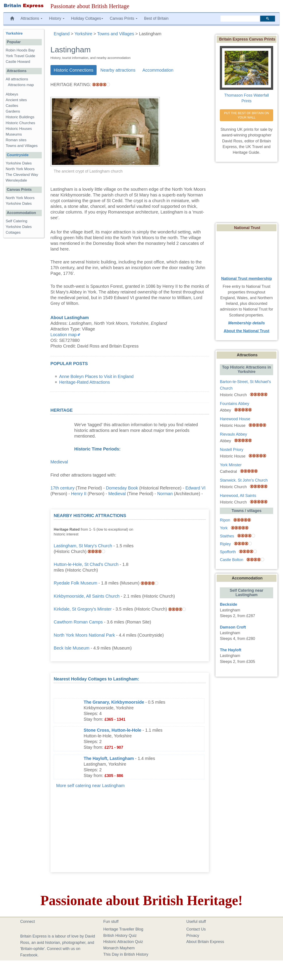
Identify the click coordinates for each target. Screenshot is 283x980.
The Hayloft (231, 650)
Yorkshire (14, 33)
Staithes (227, 536)
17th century (63, 488)
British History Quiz (120, 936)
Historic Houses (19, 129)
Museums (14, 134)
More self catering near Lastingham (90, 786)
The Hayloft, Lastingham (109, 758)
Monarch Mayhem (119, 948)
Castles (12, 106)
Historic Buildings (20, 117)
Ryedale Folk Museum (76, 583)
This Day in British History (126, 954)
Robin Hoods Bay (20, 50)
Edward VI (195, 488)
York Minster (231, 465)
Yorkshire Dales (19, 163)
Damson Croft (233, 627)
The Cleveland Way (22, 175)
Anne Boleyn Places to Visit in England (96, 376)
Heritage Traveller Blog (123, 929)
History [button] (57, 18)
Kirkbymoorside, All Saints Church (87, 596)
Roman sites (16, 140)
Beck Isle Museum (72, 648)
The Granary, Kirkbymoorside (114, 702)
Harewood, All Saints (238, 496)
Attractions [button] (31, 18)
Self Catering (16, 221)
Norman (165, 494)
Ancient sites (16, 100)
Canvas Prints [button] (124, 18)
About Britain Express (205, 942)
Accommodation (158, 70)
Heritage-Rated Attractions (85, 382)
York (224, 528)
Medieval (59, 462)
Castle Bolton (232, 560)
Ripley (225, 544)
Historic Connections (74, 70)
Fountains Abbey (234, 404)
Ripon (225, 520)
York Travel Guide (20, 56)
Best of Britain (156, 18)
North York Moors (20, 169)
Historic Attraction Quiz (123, 942)
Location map (64, 335)
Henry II (79, 494)
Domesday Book (122, 488)
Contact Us (196, 929)
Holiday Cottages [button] (87, 18)
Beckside (228, 604)
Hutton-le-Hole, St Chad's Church (86, 564)
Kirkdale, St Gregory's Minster (83, 609)
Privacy (193, 936)
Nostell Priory (232, 450)
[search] (240, 19)
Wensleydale (16, 180)
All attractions (17, 79)
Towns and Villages (22, 146)
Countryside (18, 155)
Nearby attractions (118, 70)
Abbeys (12, 94)
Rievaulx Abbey (233, 434)
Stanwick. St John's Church (244, 480)
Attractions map (21, 85)
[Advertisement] (173, 540)
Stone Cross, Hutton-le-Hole (113, 730)
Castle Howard (18, 62)
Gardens (13, 111)
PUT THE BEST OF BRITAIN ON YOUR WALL (247, 115)
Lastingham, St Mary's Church (83, 546)
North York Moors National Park (84, 635)
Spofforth (228, 552)
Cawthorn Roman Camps (78, 622)
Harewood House (235, 419)
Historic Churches (20, 123)
